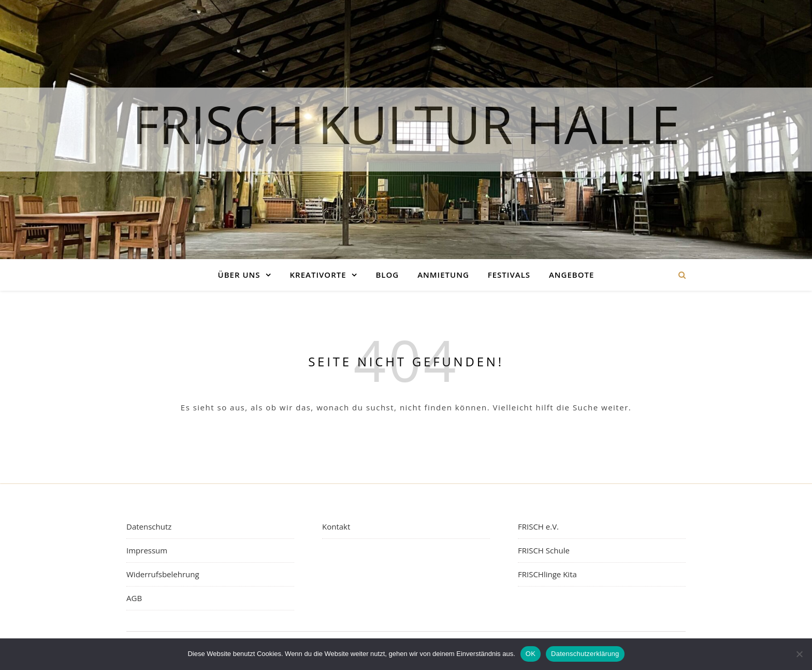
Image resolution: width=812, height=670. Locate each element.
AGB (134, 598)
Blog (387, 275)
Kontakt (336, 526)
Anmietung (443, 275)
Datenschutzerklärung (585, 654)
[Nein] (799, 654)
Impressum (147, 550)
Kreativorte (318, 275)
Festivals (509, 275)
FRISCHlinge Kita (547, 574)
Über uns (239, 275)
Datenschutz (149, 526)
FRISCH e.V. (538, 526)
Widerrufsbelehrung (163, 574)
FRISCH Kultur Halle (406, 119)
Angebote (571, 275)
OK (531, 654)
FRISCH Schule (544, 550)
